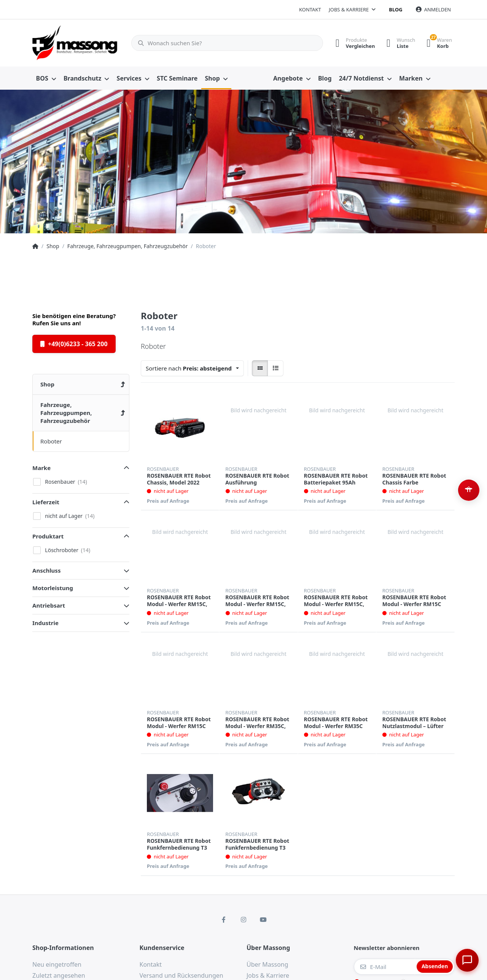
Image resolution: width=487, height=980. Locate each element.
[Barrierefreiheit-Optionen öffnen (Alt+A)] (469, 490)
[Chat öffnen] (466, 959)
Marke (41, 468)
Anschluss (46, 570)
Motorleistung (53, 588)
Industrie (45, 623)
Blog (395, 9)
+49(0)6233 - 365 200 (74, 344)
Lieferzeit (46, 502)
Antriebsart (49, 605)
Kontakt (310, 9)
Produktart (48, 536)
